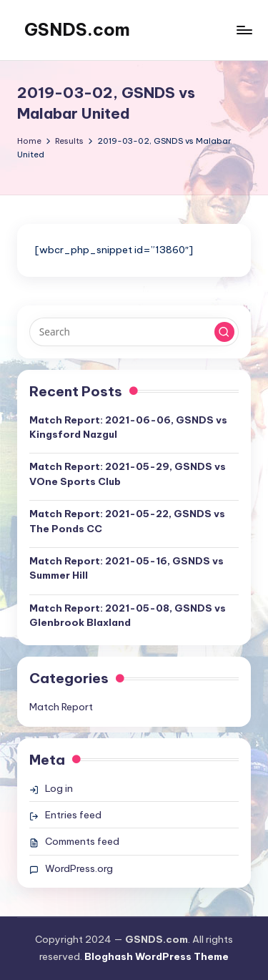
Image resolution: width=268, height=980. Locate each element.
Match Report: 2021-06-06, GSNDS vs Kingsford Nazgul (128, 427)
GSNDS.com (77, 29)
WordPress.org (79, 868)
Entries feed (73, 815)
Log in (59, 788)
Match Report (61, 707)
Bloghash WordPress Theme (157, 956)
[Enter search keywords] (134, 332)
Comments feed (82, 841)
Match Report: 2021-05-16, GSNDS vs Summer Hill (126, 568)
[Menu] (244, 30)
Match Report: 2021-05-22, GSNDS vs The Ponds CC (127, 521)
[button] (224, 332)
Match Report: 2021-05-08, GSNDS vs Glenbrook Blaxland (128, 615)
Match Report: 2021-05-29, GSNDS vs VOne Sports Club (128, 474)
